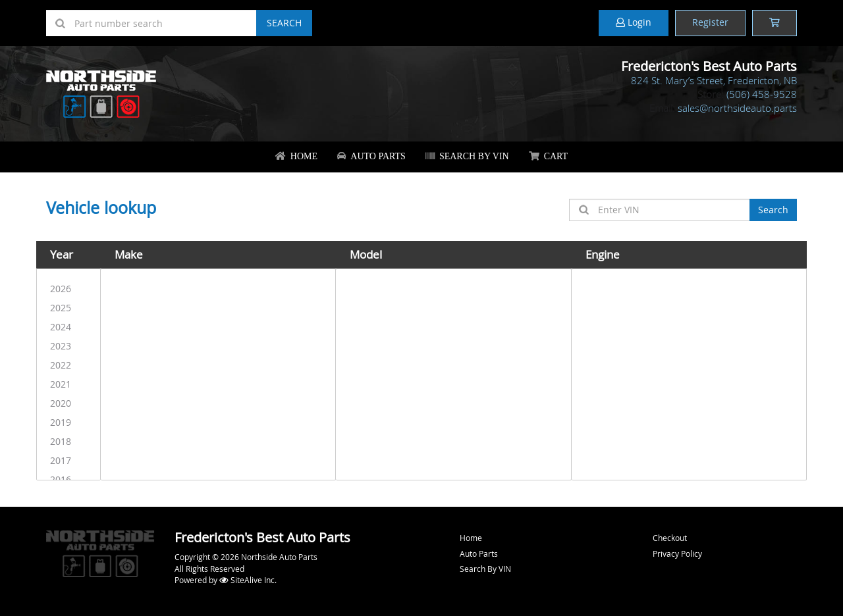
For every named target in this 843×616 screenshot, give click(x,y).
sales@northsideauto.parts (737, 108)
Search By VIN (467, 156)
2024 (68, 327)
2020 (68, 403)
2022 (68, 365)
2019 (68, 422)
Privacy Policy (677, 553)
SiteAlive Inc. (248, 580)
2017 (68, 460)
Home (296, 156)
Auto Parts (371, 156)
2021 (68, 384)
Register (710, 22)
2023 (68, 346)
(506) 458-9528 (762, 94)
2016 (68, 479)
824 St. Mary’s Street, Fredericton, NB (714, 80)
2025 (68, 308)
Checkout (670, 538)
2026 (68, 289)
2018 (68, 441)
